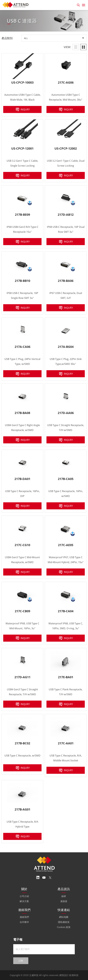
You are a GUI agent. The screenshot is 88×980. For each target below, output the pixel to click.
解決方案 (24, 901)
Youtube (44, 878)
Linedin (38, 878)
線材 (64, 896)
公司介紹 (24, 896)
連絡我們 (24, 917)
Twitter (50, 878)
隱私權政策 (64, 922)
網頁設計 (64, 975)
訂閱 (21, 961)
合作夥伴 (24, 922)
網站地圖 (64, 917)
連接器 (64, 901)
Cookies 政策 (64, 927)
